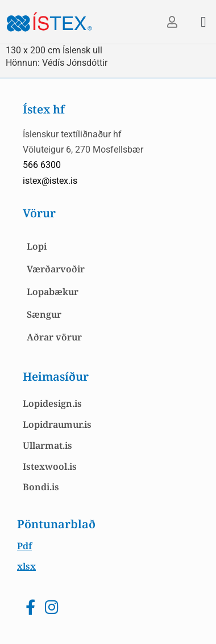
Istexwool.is (50, 466)
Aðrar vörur (54, 337)
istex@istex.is (50, 181)
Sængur (44, 314)
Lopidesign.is (52, 403)
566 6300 (42, 165)
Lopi (37, 246)
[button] (203, 22)
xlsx (26, 566)
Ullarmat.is (47, 445)
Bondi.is (41, 487)
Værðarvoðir (56, 269)
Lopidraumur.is (57, 424)
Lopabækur (53, 292)
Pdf (24, 546)
